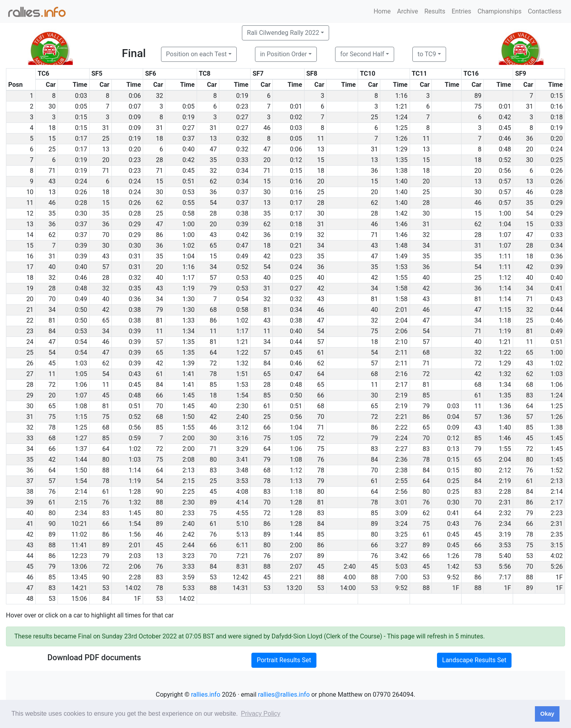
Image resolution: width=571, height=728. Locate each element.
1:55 (401, 278)
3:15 (557, 545)
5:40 (505, 556)
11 (321, 139)
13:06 (79, 567)
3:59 (189, 577)
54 (213, 203)
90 (159, 492)
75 (478, 106)
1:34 (189, 331)
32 (159, 96)
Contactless (545, 11)
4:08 (242, 492)
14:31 (240, 588)
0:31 (135, 256)
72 (213, 363)
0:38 (242, 213)
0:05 (81, 106)
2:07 (296, 556)
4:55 (242, 513)
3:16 (242, 438)
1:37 (81, 449)
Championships (499, 11)
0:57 (505, 181)
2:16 (401, 374)
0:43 (557, 299)
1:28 (135, 492)
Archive (407, 11)
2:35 (557, 534)
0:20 (557, 139)
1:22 (242, 353)
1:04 (505, 224)
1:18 (505, 320)
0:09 (135, 117)
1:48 (401, 246)
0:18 (557, 117)
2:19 (401, 395)
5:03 (401, 567)
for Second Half (362, 54)
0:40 (189, 149)
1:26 (401, 139)
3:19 (505, 534)
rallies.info (206, 695)
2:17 (401, 385)
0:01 (296, 106)
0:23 (242, 106)
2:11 (401, 353)
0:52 (505, 160)
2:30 (242, 406)
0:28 (557, 192)
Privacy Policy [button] (261, 714)
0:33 (242, 160)
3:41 (242, 460)
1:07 (505, 235)
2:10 (401, 342)
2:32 (505, 513)
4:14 (242, 502)
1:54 (242, 395)
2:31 (505, 502)
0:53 (189, 192)
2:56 (401, 492)
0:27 (242, 117)
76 (321, 460)
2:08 (189, 460)
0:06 (135, 96)
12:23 (79, 556)
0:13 (453, 449)
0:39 (242, 224)
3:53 (242, 481)
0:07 (135, 106)
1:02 (189, 246)
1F (559, 577)
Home (382, 11)
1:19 (189, 288)
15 (52, 139)
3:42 (401, 556)
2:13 (189, 470)
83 (530, 395)
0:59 (135, 438)
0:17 (81, 139)
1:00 (505, 213)
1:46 (401, 224)
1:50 (189, 417)
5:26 (557, 567)
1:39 (189, 363)
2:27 (401, 449)
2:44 (189, 545)
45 (52, 363)
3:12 (242, 427)
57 (106, 267)
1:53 (401, 267)
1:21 (401, 106)
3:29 (242, 449)
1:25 (401, 128)
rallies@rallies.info (284, 695)
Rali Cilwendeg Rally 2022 (283, 33)
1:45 (189, 395)
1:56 (135, 534)
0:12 (296, 160)
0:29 (557, 203)
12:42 (240, 577)
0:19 (242, 96)
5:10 (242, 524)
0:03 (81, 96)
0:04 (453, 417)
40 (52, 267)
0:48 (505, 149)
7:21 (242, 556)
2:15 (189, 481)
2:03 (135, 556)
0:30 (81, 213)
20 (530, 149)
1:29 (401, 149)
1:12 (505, 278)
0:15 (557, 96)
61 (321, 353)
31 (530, 106)
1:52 (557, 470)
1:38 (401, 171)
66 (159, 395)
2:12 (505, 470)
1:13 (296, 481)
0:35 (135, 288)
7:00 (401, 577)
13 (213, 139)
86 (159, 235)
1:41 (189, 374)
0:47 (242, 246)
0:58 (189, 213)
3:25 (401, 534)
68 (213, 310)
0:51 (189, 181)
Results (435, 11)
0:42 (505, 117)
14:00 (348, 588)
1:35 (401, 160)
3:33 (189, 567)
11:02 (79, 534)
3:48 (242, 470)
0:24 (557, 149)
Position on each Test (196, 54)
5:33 (189, 588)
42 (267, 256)
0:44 (557, 310)
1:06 (81, 385)
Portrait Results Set (284, 660)
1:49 (401, 256)
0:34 (242, 171)
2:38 (401, 470)
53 (530, 556)
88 (106, 470)
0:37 (189, 139)
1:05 (81, 374)
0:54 (242, 299)
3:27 (401, 545)
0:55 (189, 203)
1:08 (81, 406)
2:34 (81, 513)
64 (213, 353)
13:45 (79, 577)
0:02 (296, 117)
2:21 (401, 417)
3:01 (401, 502)
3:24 (401, 524)
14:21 (79, 588)
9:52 (453, 577)
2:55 (401, 481)
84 (52, 331)
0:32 (242, 139)
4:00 (350, 577)
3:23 (189, 556)
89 (478, 96)
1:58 (401, 288)
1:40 (401, 181)
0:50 (81, 310)
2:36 (401, 460)
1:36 (505, 406)
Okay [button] (547, 714)
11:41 (79, 545)
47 (213, 149)
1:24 (401, 117)
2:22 (401, 427)
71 (52, 171)
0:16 (557, 106)
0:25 (557, 160)
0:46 (505, 139)
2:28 (505, 492)
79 (213, 288)
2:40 (242, 417)
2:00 (189, 438)
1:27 (81, 438)
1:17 (189, 278)
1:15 (505, 310)
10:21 (79, 524)
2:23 (557, 513)
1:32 (242, 363)
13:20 (294, 588)
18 (52, 128)
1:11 (505, 256)
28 (159, 160)
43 (52, 181)
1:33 (189, 320)
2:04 (401, 320)
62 (213, 181)
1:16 (401, 96)
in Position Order (284, 54)
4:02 (557, 556)
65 (213, 246)
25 (374, 117)
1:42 (401, 213)
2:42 (189, 534)
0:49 (242, 256)
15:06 (79, 599)
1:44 (81, 460)
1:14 (505, 288)
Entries (461, 11)
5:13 (242, 534)
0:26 (557, 171)
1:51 (242, 374)
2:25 (189, 492)
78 (213, 374)
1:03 (81, 363)
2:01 (401, 310)
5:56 (505, 567)
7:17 (505, 577)
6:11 (242, 545)
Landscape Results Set (474, 660)
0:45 (505, 128)
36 (530, 139)
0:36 (557, 256)
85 (213, 385)
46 (267, 128)
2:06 (401, 331)
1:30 (189, 299)
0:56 (505, 171)
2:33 (189, 513)
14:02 (133, 588)
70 (106, 235)
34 (321, 246)
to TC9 (427, 54)
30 (52, 106)
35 (213, 160)
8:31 (242, 567)
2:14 (81, 492)
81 (374, 299)
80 (106, 460)
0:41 (557, 288)
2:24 (401, 438)
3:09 (401, 513)
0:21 (296, 246)
